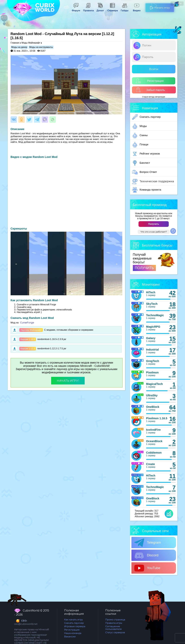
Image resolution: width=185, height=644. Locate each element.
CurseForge (27, 323)
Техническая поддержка (153, 181)
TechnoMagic (155, 315)
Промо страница (115, 620)
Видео (137, 9)
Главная (15, 43)
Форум (76, 9)
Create (151, 464)
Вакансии (70, 637)
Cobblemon (154, 453)
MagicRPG (153, 327)
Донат (100, 9)
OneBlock (153, 407)
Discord (146, 555)
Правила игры (114, 623)
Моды (139, 126)
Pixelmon (152, 372)
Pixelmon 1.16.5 (157, 418)
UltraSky (152, 395)
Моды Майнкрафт (31, 43)
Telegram (148, 543)
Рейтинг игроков (146, 154)
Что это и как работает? (154, 232)
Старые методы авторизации (154, 97)
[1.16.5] (17, 38)
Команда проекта (147, 190)
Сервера (112, 9)
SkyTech (152, 304)
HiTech (151, 292)
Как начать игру (73, 620)
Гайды (125, 9)
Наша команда (73, 633)
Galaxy (151, 338)
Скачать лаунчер (146, 117)
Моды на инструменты (41, 47)
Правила (88, 9)
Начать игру (160, 7)
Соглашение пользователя (113, 628)
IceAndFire (153, 430)
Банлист (141, 163)
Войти (154, 69)
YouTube (147, 568)
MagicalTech (155, 384)
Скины (140, 135)
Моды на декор (19, 47)
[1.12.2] (108, 34)
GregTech (153, 361)
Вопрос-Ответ (145, 172)
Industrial (152, 350)
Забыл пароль (150, 90)
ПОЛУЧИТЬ (144, 268)
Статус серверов (115, 632)
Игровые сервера (75, 626)
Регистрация (150, 81)
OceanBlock (154, 441)
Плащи (140, 145)
